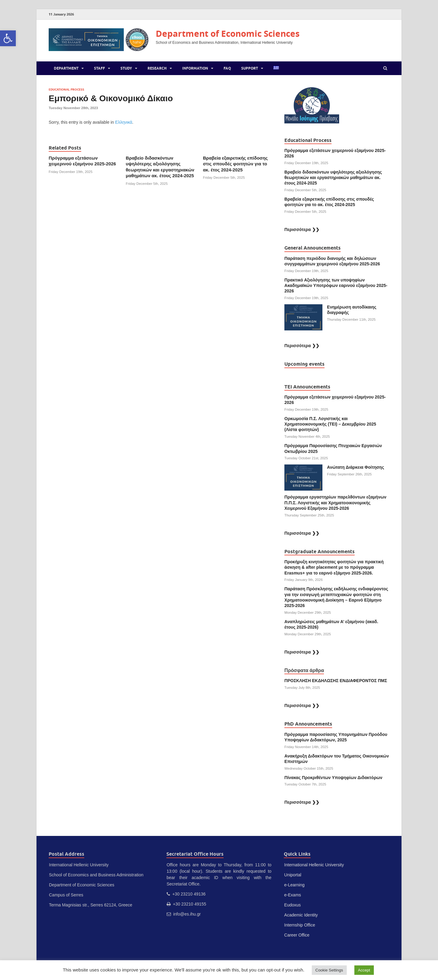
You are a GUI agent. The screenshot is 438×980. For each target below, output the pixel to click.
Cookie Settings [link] (329, 970)
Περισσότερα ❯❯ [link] (302, 229)
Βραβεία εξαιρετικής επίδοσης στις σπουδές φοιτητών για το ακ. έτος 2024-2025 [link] (235, 164)
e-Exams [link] (292, 895)
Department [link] (66, 68)
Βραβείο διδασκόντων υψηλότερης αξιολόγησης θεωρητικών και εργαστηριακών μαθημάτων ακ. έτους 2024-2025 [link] (333, 178)
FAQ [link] (227, 68)
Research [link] (157, 68)
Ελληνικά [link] (123, 122)
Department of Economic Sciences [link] (228, 34)
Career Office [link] (297, 935)
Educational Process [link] (66, 90)
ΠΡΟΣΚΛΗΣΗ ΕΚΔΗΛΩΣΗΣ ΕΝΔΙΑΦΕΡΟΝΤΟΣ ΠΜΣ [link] (336, 681)
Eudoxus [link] (292, 905)
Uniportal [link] (293, 875)
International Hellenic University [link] (314, 865)
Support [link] (250, 68)
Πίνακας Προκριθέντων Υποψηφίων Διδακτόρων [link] (333, 778)
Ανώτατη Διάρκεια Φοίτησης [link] (356, 467)
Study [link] (126, 68)
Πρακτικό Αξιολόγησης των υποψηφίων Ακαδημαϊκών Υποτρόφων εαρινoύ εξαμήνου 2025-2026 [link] (336, 285)
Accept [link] (364, 970)
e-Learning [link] (294, 885)
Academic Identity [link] (301, 915)
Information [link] (195, 68)
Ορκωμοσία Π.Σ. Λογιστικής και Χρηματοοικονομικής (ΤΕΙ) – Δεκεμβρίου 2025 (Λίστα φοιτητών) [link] (330, 424)
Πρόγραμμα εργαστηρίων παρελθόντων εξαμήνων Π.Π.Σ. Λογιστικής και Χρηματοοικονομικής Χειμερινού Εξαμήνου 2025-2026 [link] (335, 502)
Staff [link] (99, 68)
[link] (8, 38)
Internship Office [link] (300, 925)
